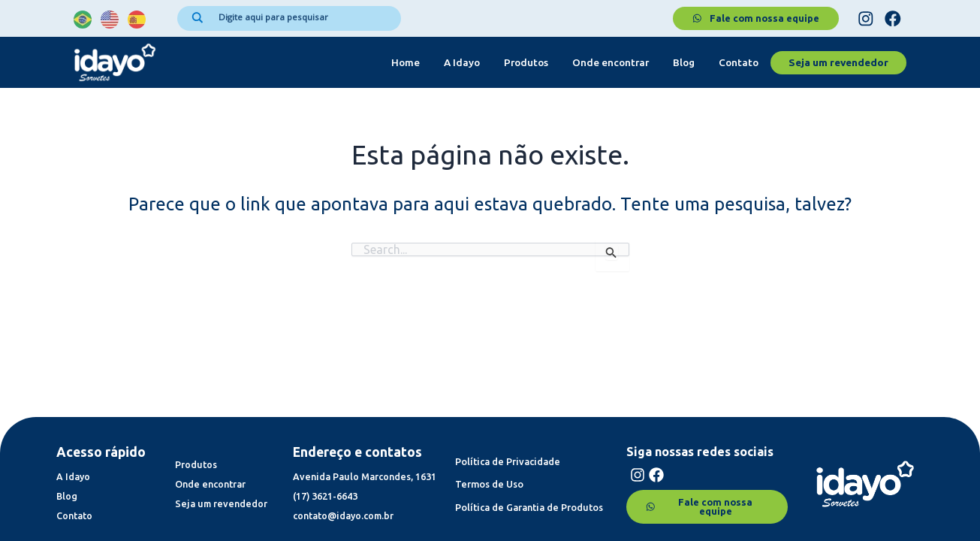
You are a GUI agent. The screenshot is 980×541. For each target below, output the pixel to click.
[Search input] (302, 17)
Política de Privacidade (509, 452)
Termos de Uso (490, 476)
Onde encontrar (611, 63)
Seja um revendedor (838, 63)
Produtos (526, 63)
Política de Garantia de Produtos (531, 499)
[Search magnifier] (198, 18)
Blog (684, 63)
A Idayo (462, 63)
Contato (739, 63)
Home (406, 63)
